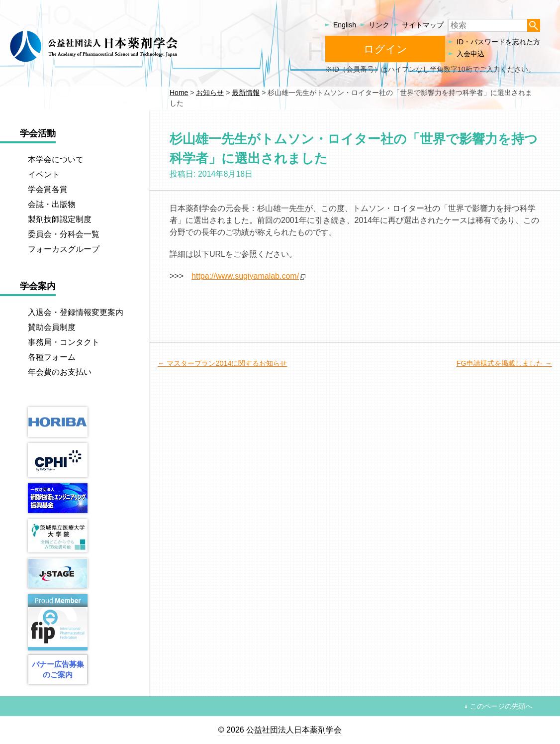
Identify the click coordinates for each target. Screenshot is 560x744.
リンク (379, 25)
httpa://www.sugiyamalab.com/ (245, 276)
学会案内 (38, 286)
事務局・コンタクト (64, 342)
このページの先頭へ (501, 706)
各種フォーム (52, 357)
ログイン (385, 49)
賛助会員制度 (52, 327)
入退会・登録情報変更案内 (76, 312)
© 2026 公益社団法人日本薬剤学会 (280, 730)
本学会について (56, 159)
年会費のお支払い (60, 372)
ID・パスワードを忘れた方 (498, 42)
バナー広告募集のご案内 (58, 669)
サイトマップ (423, 25)
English (345, 25)
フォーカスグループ (64, 249)
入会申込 (470, 54)
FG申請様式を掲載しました (500, 363)
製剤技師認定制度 (60, 219)
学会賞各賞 (48, 189)
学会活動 (38, 133)
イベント (44, 174)
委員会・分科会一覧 (64, 234)
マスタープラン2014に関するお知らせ (227, 363)
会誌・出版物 (52, 204)
